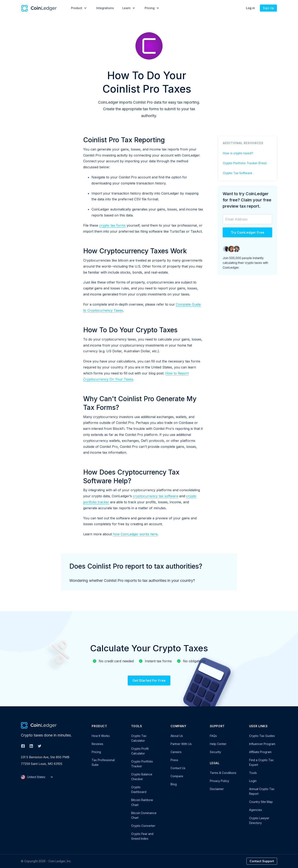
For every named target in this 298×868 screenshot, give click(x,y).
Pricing (96, 752)
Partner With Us (181, 744)
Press (174, 760)
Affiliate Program (260, 752)
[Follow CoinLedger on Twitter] (40, 746)
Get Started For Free (149, 680)
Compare (177, 776)
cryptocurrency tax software (156, 496)
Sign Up (268, 8)
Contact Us (178, 768)
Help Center (218, 744)
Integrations (105, 8)
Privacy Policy (219, 781)
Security (215, 752)
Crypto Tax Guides (262, 736)
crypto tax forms (112, 225)
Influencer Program (262, 744)
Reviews (97, 744)
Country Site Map (261, 802)
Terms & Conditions (223, 773)
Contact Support (262, 861)
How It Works (101, 736)
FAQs (213, 736)
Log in (251, 8)
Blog (174, 784)
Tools (253, 773)
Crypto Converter (143, 826)
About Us (177, 736)
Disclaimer (217, 789)
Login (253, 781)
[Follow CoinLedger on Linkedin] (31, 746)
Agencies (256, 810)
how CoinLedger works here (135, 534)
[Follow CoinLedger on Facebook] (23, 746)
